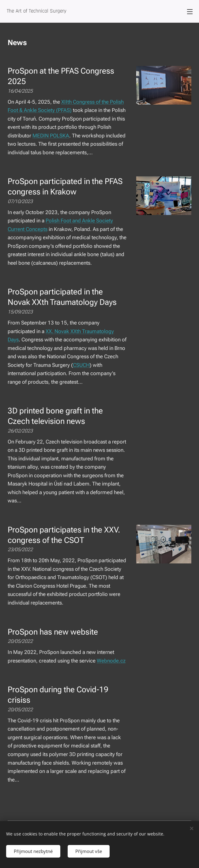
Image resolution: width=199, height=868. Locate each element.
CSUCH (81, 365)
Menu (190, 12)
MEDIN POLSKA (51, 136)
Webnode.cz (111, 661)
